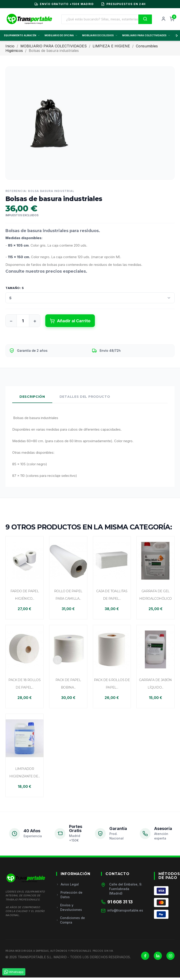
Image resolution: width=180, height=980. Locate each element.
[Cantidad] (23, 321)
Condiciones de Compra (71, 920)
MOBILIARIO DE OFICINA (61, 35)
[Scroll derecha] (176, 36)
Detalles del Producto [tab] (85, 397)
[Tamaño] (90, 298)
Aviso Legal (67, 884)
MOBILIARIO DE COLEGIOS (100, 35)
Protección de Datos (69, 895)
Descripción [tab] (32, 397)
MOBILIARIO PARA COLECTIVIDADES (146, 35)
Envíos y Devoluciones (69, 907)
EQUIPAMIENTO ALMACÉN (22, 35)
